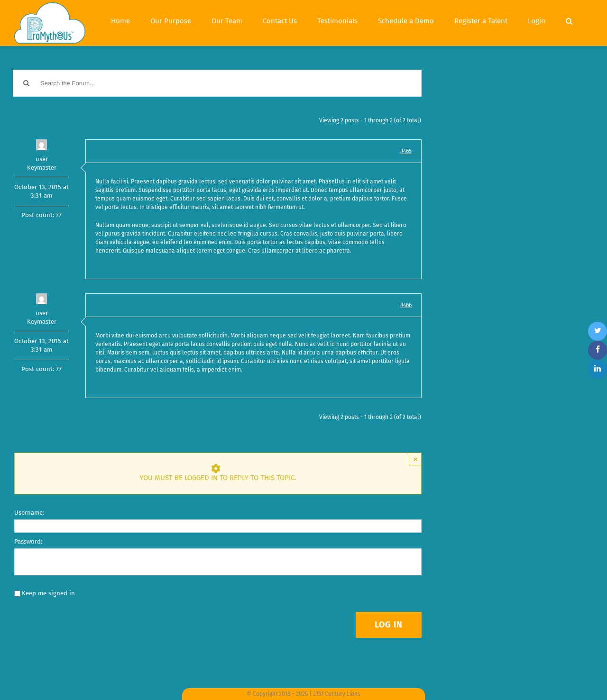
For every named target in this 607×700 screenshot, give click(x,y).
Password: (28, 541)
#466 (406, 305)
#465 (406, 151)
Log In (389, 625)
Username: (29, 513)
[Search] (569, 20)
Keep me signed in (48, 593)
